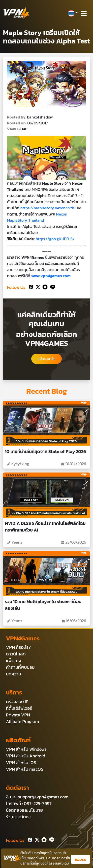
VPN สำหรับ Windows (26, 749)
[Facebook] (31, 286)
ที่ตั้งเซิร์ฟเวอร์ (19, 708)
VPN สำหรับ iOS (21, 762)
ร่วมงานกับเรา (19, 817)
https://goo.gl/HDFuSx (55, 239)
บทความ (14, 674)
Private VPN (18, 715)
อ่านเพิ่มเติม (61, 863)
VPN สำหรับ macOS (25, 769)
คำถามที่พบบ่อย (20, 667)
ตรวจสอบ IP (17, 701)
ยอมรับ (80, 859)
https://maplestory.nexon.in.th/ (48, 208)
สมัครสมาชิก (46, 359)
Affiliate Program (22, 721)
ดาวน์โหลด (16, 654)
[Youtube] (44, 286)
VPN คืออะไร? (18, 647)
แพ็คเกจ (14, 661)
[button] (73, 13)
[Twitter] (37, 286)
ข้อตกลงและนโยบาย (24, 810)
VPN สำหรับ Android (26, 756)
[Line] (52, 286)
